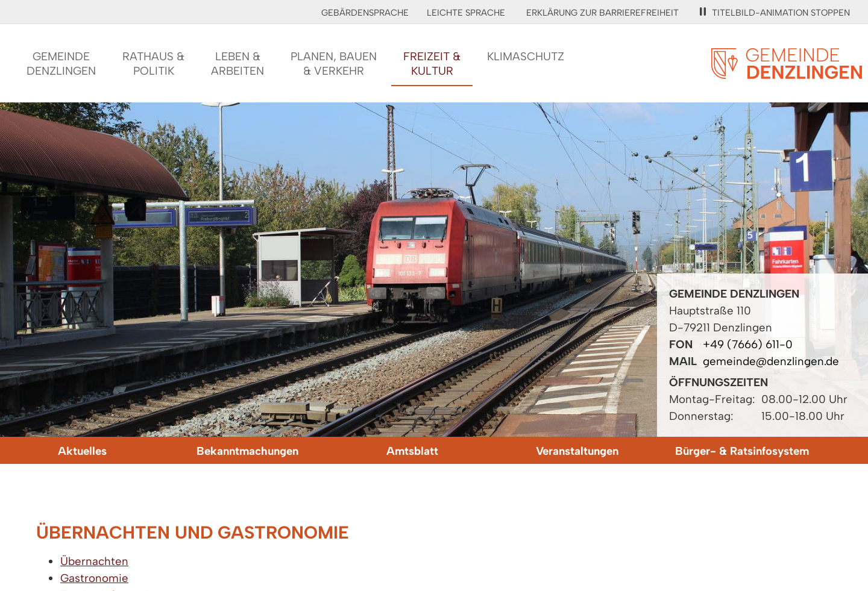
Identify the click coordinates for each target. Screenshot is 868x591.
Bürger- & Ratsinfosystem (742, 451)
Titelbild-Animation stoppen (775, 13)
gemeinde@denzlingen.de (771, 361)
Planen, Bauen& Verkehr (334, 64)
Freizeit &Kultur (432, 64)
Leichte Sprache (466, 13)
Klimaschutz (526, 56)
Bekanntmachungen (247, 451)
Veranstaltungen (577, 451)
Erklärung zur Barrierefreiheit (602, 13)
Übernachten (94, 561)
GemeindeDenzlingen (61, 64)
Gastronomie (94, 578)
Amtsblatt (412, 451)
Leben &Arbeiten (237, 64)
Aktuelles (82, 451)
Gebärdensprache (365, 13)
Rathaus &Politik (153, 64)
